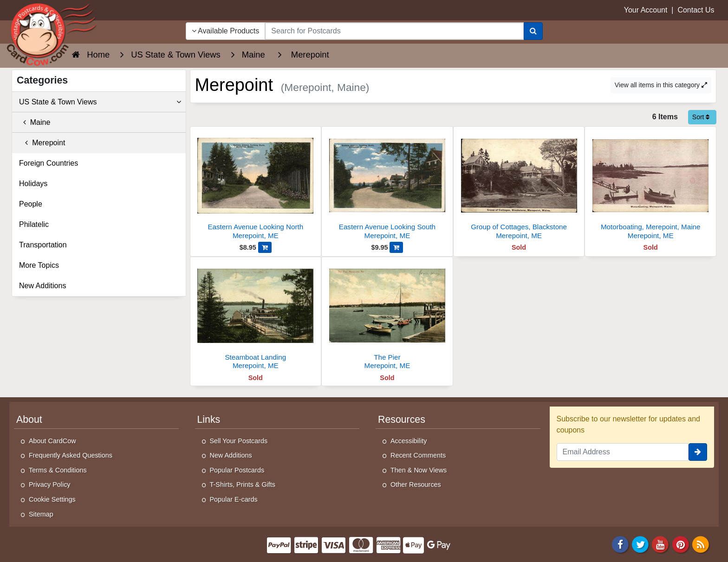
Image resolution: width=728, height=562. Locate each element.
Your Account (646, 10)
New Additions (42, 286)
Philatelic (34, 224)
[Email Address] (623, 452)
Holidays (33, 184)
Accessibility (409, 441)
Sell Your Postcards (239, 441)
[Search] (533, 31)
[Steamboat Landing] (256, 316)
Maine (35, 122)
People (31, 204)
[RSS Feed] (701, 544)
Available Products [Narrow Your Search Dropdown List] (226, 31)
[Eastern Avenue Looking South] (387, 185)
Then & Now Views (419, 470)
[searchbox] (394, 31)
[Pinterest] (681, 544)
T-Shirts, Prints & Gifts (243, 484)
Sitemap (41, 514)
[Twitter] (640, 544)
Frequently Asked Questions (71, 455)
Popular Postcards (237, 470)
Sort (701, 117)
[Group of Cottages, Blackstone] (519, 185)
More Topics (39, 265)
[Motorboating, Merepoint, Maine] (650, 185)
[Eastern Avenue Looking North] (256, 185)
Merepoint (42, 143)
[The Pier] (387, 316)
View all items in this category (661, 85)
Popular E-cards (234, 499)
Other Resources (416, 484)
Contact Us (696, 10)
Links (209, 420)
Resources (402, 420)
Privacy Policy (50, 484)
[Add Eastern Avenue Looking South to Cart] (396, 247)
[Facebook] (620, 544)
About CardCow (52, 441)
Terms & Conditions (58, 470)
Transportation (43, 245)
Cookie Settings (52, 499)
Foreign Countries (49, 163)
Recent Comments (418, 455)
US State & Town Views (100, 102)
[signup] (698, 452)
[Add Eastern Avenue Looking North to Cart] (265, 247)
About (29, 420)
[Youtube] (661, 544)
